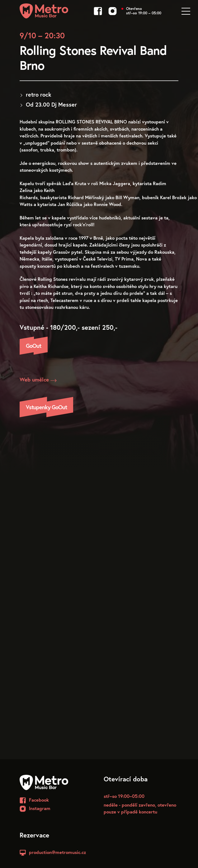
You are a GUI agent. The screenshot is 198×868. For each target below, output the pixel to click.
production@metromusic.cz (57, 852)
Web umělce (38, 380)
